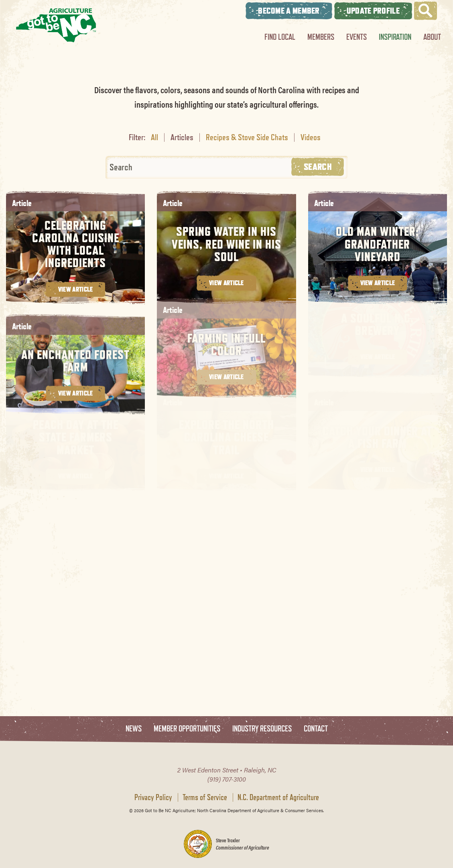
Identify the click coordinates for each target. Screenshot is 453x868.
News (134, 729)
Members (321, 37)
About (432, 37)
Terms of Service (205, 797)
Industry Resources (262, 729)
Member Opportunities (187, 729)
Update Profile (373, 11)
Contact (316, 729)
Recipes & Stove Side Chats (247, 137)
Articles (182, 137)
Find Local (280, 37)
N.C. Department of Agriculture (278, 797)
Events (357, 37)
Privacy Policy (153, 797)
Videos (311, 137)
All (154, 137)
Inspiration (395, 37)
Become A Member (289, 11)
